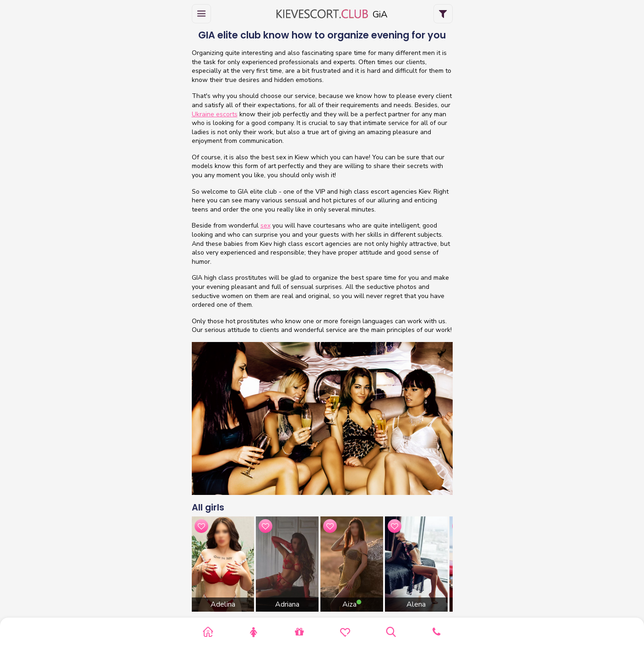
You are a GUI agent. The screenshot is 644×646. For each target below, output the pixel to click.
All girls (208, 508)
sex (265, 225)
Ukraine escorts (215, 114)
